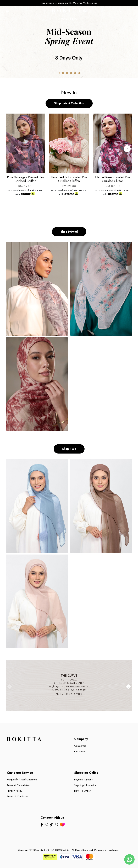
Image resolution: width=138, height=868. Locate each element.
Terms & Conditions (18, 796)
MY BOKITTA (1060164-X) (54, 850)
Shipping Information (85, 785)
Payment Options (83, 780)
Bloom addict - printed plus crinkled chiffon (69, 179)
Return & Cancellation (18, 785)
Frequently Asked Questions (22, 780)
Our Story (79, 752)
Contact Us (80, 746)
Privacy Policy (15, 791)
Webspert (114, 850)
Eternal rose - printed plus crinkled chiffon (113, 179)
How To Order (82, 791)
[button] (59, 73)
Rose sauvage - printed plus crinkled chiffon (25, 179)
